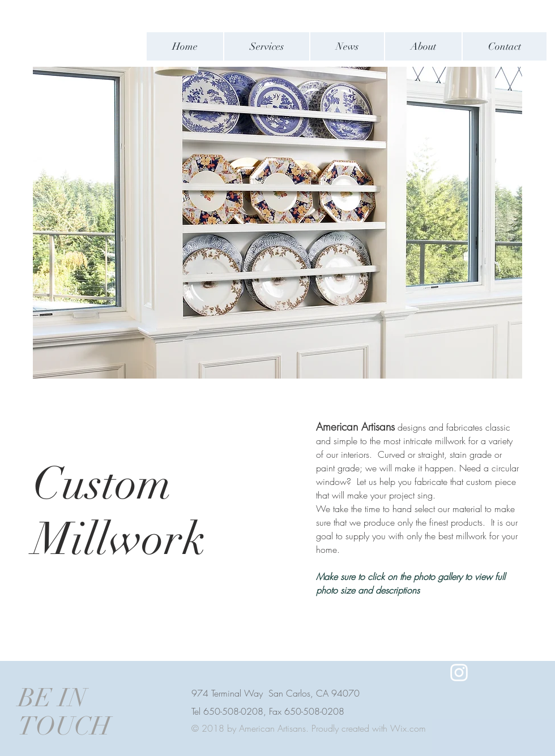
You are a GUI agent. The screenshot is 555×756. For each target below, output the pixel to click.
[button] (277, 223)
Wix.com (408, 728)
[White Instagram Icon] (459, 673)
